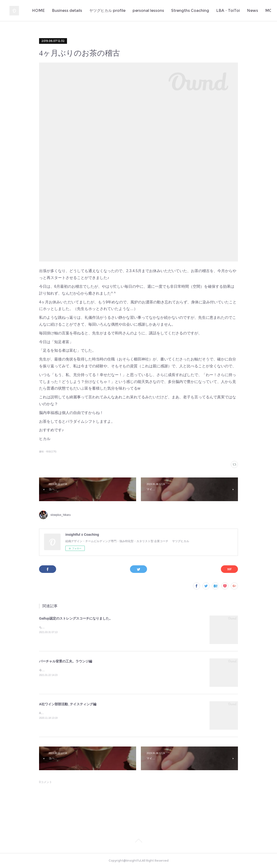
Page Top (138, 841)
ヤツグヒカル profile (142, 11)
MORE (257, 11)
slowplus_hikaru (60, 515)
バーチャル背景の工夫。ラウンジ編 (66, 661)
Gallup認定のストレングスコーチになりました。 (76, 618)
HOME (73, 11)
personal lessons (183, 11)
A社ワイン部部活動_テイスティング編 (68, 704)
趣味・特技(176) (48, 452)
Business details (102, 11)
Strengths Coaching (225, 11)
